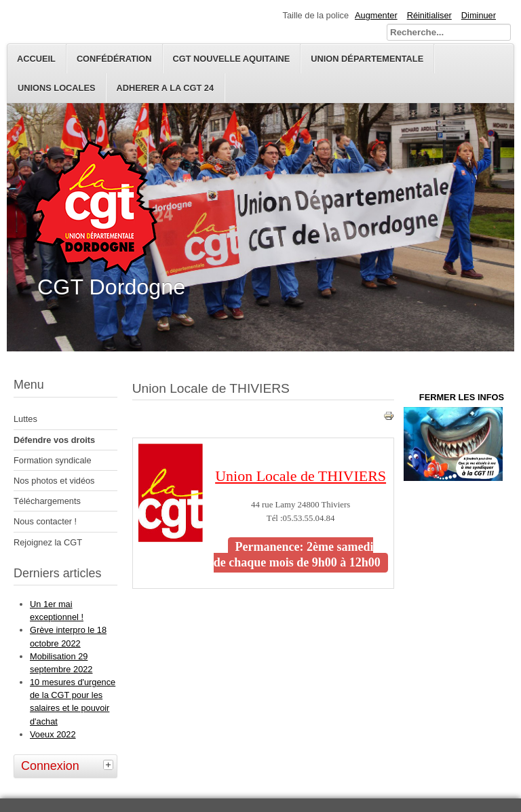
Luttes (25, 419)
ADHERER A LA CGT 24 (165, 88)
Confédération (114, 59)
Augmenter (376, 15)
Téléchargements (47, 501)
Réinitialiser (429, 15)
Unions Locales (56, 88)
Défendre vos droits (54, 440)
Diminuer (479, 15)
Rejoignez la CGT (48, 542)
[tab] (110, 765)
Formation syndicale (53, 460)
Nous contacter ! (45, 521)
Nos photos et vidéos (54, 481)
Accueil (36, 59)
